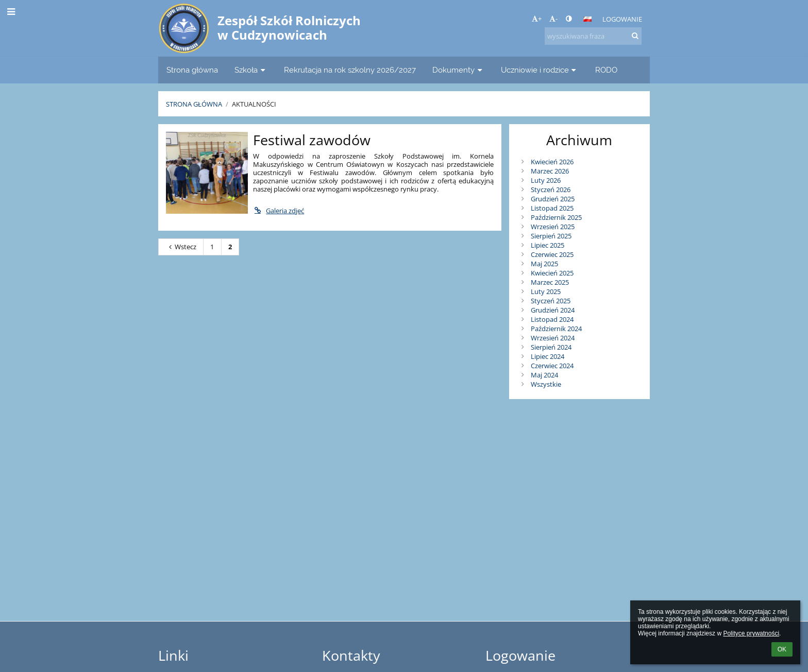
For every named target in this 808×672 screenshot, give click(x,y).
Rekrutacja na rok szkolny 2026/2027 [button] (350, 70)
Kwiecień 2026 (552, 162)
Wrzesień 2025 (553, 227)
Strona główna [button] (192, 70)
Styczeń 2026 (551, 189)
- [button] (553, 19)
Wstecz (181, 247)
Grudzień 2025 (553, 199)
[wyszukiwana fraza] (593, 36)
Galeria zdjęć (279, 211)
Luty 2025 (546, 291)
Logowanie (622, 19)
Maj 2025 (544, 264)
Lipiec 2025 (548, 245)
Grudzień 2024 (553, 310)
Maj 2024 (544, 375)
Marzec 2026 (550, 171)
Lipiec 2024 (548, 356)
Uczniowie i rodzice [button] (540, 70)
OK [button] (782, 649)
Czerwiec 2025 (552, 254)
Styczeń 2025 (551, 301)
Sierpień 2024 (551, 347)
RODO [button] (606, 70)
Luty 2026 (546, 180)
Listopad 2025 (552, 208)
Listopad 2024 (552, 319)
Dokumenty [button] (458, 70)
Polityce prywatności (751, 633)
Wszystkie (546, 384)
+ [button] (537, 19)
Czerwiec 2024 (552, 366)
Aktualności (254, 104)
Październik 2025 (556, 217)
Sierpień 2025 (551, 236)
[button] (587, 19)
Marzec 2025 (550, 282)
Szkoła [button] (251, 70)
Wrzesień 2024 (553, 338)
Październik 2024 (556, 329)
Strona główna (194, 104)
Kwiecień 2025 (552, 273)
